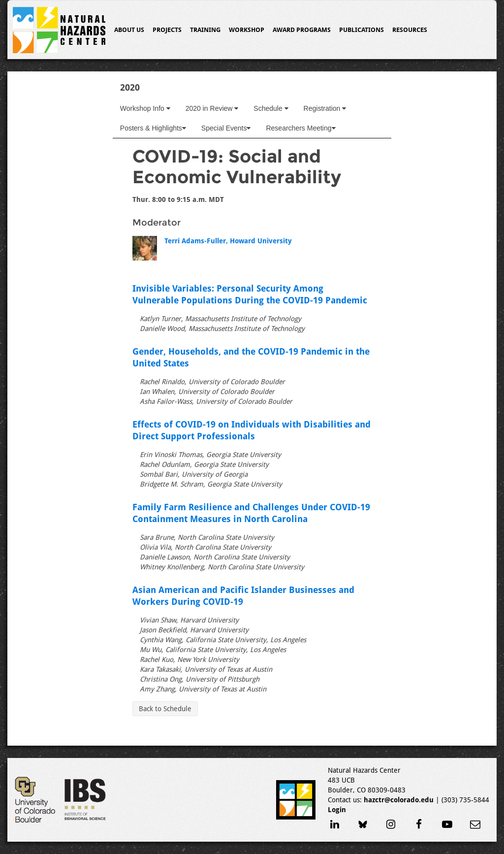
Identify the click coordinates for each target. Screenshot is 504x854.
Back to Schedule (165, 709)
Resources (410, 30)
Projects (167, 30)
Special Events (226, 128)
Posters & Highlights (153, 128)
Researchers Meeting (300, 128)
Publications (362, 30)
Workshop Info (145, 108)
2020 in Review (212, 108)
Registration (325, 108)
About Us (129, 30)
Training (205, 30)
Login (337, 810)
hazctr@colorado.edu (399, 800)
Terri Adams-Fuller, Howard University (228, 241)
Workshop (247, 30)
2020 (130, 87)
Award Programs (302, 30)
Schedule (271, 108)
